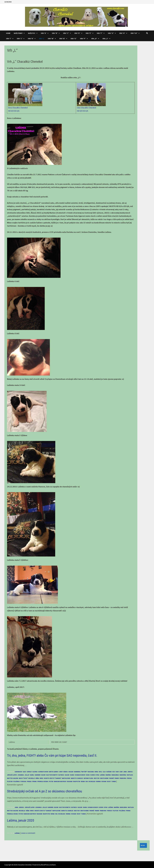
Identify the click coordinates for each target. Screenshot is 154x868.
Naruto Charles (77, 778)
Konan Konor (80, 775)
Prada (29, 781)
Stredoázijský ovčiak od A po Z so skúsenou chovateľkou (45, 791)
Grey (61, 772)
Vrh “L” (42, 39)
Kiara (72, 775)
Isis (114, 772)
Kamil (32, 775)
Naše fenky (18, 33)
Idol (100, 772)
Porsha (23, 781)
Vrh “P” (83, 39)
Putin (51, 781)
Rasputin (77, 781)
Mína (37, 778)
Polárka (16, 781)
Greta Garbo (54, 772)
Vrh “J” (20, 39)
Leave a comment (28, 833)
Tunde (114, 781)
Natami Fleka (88, 778)
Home (8, 33)
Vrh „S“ (105, 39)
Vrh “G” (111, 33)
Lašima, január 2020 (21, 820)
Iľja (104, 772)
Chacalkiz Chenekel (25, 865)
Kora (88, 775)
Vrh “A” (44, 33)
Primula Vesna (43, 781)
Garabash (18, 772)
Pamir (117, 778)
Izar (121, 772)
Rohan (104, 781)
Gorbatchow (43, 772)
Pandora (123, 778)
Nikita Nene (104, 778)
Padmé (111, 778)
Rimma (98, 781)
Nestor (97, 778)
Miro (41, 778)
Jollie (27, 775)
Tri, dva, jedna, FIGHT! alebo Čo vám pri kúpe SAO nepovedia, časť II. (52, 755)
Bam (54, 865)
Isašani (109, 772)
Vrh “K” (31, 39)
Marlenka (115, 775)
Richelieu (92, 781)
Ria (87, 781)
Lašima (102, 775)
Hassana (91, 772)
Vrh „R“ (94, 39)
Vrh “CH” (134, 33)
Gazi (24, 772)
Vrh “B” (55, 33)
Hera (96, 772)
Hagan (71, 772)
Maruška (123, 775)
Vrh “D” (77, 33)
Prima (34, 781)
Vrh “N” (62, 39)
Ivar (117, 772)
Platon (10, 781)
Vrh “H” (122, 33)
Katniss (61, 775)
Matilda (130, 775)
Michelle (32, 778)
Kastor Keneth (52, 775)
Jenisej (130, 772)
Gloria (35, 772)
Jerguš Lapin (12, 775)
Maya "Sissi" (23, 778)
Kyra (97, 775)
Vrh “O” (74, 39)
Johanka (21, 775)
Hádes (66, 772)
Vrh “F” (100, 33)
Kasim (43, 775)
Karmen (38, 775)
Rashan (70, 781)
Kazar (67, 775)
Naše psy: (32, 33)
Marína (108, 775)
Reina (83, 781)
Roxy (109, 781)
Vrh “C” (66, 33)
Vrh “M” (51, 39)
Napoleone (66, 778)
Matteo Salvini (13, 778)
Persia (129, 778)
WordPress (45, 865)
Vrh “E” (88, 33)
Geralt (29, 772)
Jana (125, 772)
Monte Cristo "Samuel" (53, 778)
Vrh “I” (9, 39)
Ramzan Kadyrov (60, 781)
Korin (93, 775)
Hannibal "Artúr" (80, 772)
